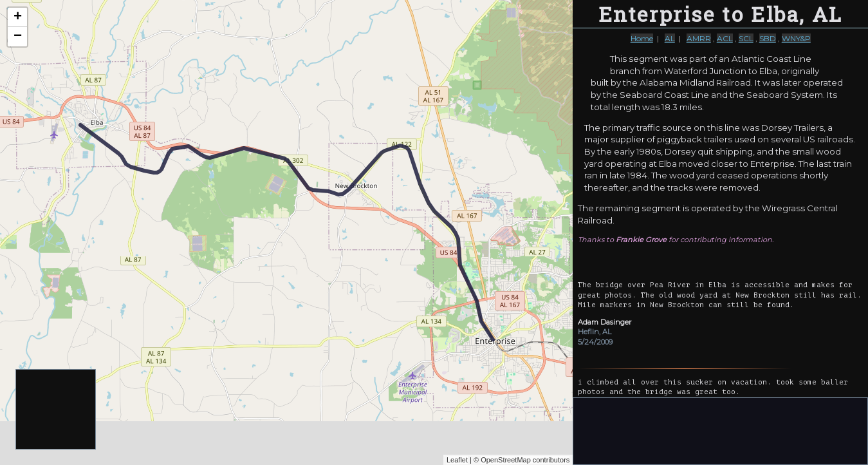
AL (670, 38)
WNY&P (796, 38)
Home (642, 38)
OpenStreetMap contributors (525, 460)
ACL (725, 38)
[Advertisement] (56, 410)
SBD (768, 38)
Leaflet (457, 460)
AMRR (699, 38)
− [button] (18, 37)
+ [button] (18, 17)
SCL (746, 38)
